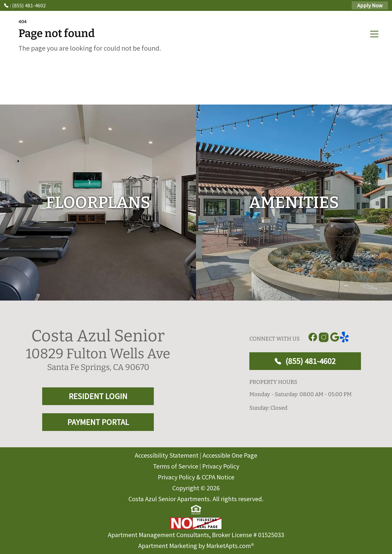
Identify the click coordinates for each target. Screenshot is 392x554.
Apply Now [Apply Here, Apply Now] (370, 5)
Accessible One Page (230, 455)
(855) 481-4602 (305, 361)
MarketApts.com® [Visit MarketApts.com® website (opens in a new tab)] (230, 546)
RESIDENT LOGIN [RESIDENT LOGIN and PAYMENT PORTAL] (98, 396)
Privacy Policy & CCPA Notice (196, 477)
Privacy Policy (221, 466)
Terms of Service (176, 466)
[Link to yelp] (345, 337)
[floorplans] (98, 203)
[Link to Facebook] (313, 337)
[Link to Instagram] (324, 337)
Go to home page (67, 75)
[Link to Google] (335, 337)
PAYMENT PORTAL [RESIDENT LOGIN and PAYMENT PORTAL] (98, 422)
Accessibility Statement (167, 455)
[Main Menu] (374, 34)
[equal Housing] (196, 510)
